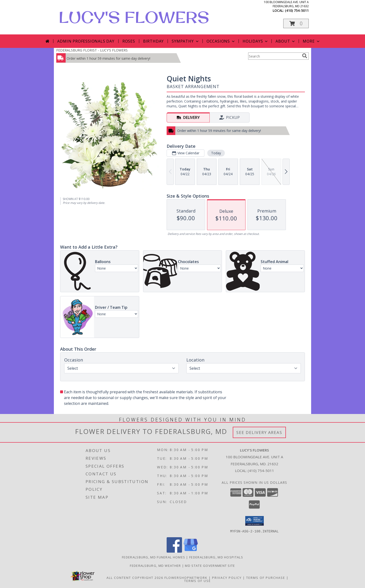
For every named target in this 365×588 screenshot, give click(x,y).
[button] (296, 23)
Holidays (256, 41)
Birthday (153, 41)
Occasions (221, 41)
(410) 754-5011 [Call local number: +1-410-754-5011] (297, 10)
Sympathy (186, 41)
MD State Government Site (210, 565)
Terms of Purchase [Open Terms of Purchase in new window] (266, 577)
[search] (305, 56)
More (312, 41)
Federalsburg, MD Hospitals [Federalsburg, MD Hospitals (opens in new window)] (216, 557)
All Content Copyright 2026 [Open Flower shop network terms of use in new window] (135, 577)
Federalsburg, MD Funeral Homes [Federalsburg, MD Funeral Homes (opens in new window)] (154, 557)
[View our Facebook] (174, 551)
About (286, 41)
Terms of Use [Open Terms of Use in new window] (198, 581)
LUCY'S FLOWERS (134, 17)
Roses (129, 41)
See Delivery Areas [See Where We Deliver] (259, 432)
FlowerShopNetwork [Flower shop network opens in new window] (186, 577)
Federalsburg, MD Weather (155, 565)
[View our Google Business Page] (191, 551)
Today (216, 153)
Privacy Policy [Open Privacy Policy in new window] (227, 577)
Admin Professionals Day (86, 41)
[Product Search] (274, 56)
